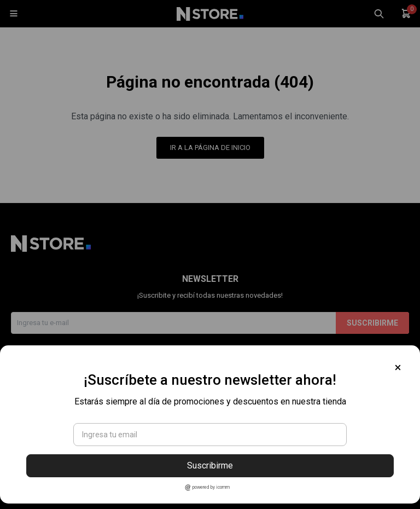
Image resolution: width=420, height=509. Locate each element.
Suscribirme (210, 465)
